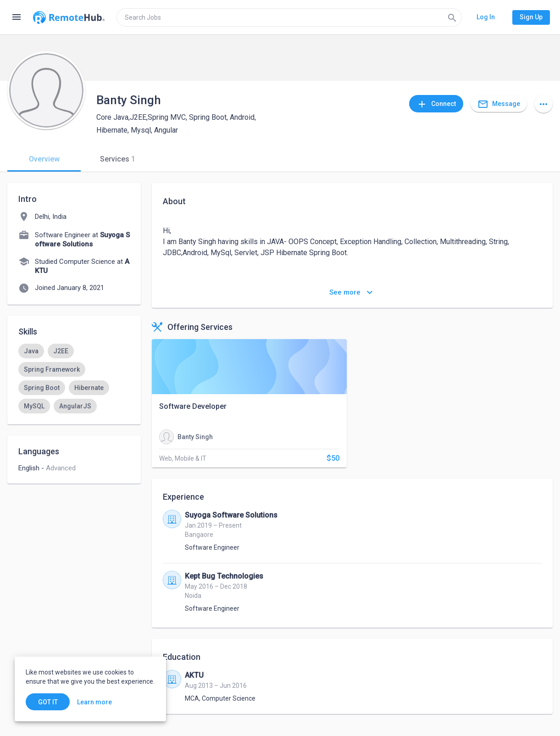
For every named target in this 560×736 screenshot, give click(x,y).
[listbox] (74, 379)
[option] (31, 351)
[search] (289, 17)
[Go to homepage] (69, 17)
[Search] (452, 17)
